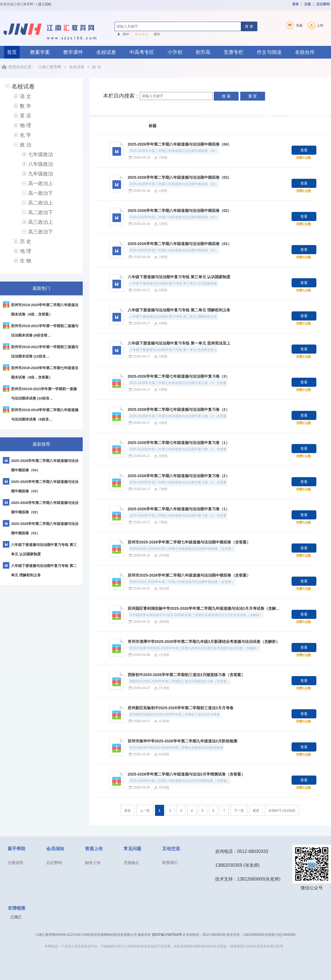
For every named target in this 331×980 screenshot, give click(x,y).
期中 (126, 34)
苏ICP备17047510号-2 (169, 935)
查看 (304, 150)
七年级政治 (41, 154)
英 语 (26, 116)
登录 (295, 4)
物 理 (26, 125)
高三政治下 (41, 232)
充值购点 (131, 863)
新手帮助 (17, 849)
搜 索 (249, 26)
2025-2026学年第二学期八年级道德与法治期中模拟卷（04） (180, 144)
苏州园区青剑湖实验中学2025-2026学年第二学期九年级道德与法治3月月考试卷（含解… (204, 608)
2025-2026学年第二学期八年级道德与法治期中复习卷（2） (179, 476)
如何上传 (93, 863)
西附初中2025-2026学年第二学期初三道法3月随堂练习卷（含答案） (186, 675)
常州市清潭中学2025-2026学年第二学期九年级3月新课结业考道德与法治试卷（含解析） (204, 642)
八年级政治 (41, 164)
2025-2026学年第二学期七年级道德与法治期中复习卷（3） (179, 376)
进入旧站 (45, 4)
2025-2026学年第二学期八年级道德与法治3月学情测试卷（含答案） (186, 774)
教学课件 (73, 52)
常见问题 (132, 849)
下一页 (239, 811)
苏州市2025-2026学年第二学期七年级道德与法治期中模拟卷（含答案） (189, 542)
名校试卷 (106, 52)
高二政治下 (41, 212)
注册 (308, 4)
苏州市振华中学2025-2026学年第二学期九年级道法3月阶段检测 (182, 741)
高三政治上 (41, 222)
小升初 (175, 52)
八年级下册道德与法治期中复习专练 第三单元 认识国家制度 (179, 277)
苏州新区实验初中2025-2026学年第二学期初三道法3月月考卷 (181, 708)
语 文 (26, 96)
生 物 (26, 261)
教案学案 (40, 52)
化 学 (26, 135)
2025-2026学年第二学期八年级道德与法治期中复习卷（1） (179, 509)
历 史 (26, 241)
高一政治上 (41, 183)
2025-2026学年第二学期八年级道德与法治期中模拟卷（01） (180, 244)
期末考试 (142, 34)
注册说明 (15, 863)
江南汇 (16, 917)
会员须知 (55, 849)
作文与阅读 (269, 52)
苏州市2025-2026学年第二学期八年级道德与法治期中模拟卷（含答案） (189, 575)
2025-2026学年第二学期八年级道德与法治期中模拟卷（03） (180, 177)
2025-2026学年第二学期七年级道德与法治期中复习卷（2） (179, 409)
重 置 (253, 96)
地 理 (26, 251)
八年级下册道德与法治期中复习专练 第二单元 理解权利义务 (179, 310)
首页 (12, 52)
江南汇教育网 (50, 67)
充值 (293, 25)
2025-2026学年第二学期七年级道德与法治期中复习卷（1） (179, 443)
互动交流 (171, 849)
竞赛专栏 (234, 52)
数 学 (26, 106)
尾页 (256, 811)
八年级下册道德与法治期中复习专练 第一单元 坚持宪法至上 (179, 343)
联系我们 (170, 863)
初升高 (203, 52)
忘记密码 (323, 4)
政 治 (97, 67)
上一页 (145, 811)
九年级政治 (41, 174)
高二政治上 (41, 203)
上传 (315, 25)
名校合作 (305, 52)
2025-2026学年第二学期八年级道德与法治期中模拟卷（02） (180, 211)
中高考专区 (142, 52)
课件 (157, 34)
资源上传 (94, 849)
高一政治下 (41, 193)
